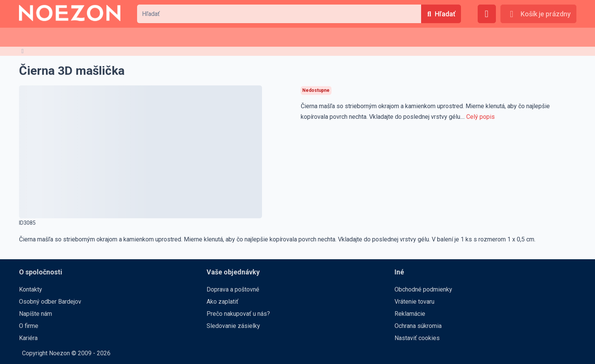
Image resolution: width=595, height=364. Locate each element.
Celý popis (481, 117)
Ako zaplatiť (223, 302)
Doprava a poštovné (233, 289)
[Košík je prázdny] (538, 14)
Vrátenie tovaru (414, 302)
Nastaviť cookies (417, 338)
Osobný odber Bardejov (50, 302)
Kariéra (28, 338)
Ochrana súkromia (418, 326)
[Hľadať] (441, 14)
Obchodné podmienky (423, 289)
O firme (29, 326)
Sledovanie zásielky (233, 326)
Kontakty (31, 289)
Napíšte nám (36, 314)
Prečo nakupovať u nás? (238, 314)
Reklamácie (410, 314)
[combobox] (279, 14)
